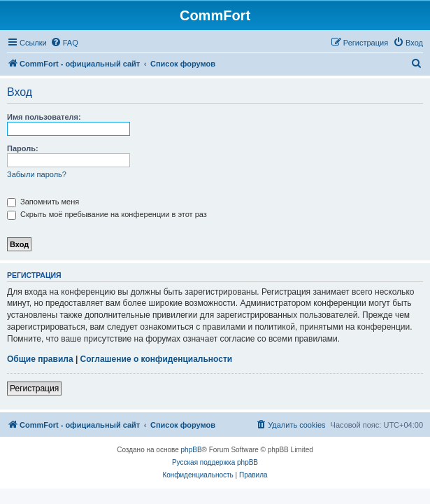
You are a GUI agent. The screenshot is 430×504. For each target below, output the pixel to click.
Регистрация (34, 388)
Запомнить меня (43, 202)
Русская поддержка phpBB (215, 462)
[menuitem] (64, 43)
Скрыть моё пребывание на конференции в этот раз (107, 214)
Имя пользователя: (44, 117)
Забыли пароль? (37, 174)
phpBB (192, 450)
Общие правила (40, 359)
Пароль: (23, 148)
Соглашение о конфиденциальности (157, 359)
